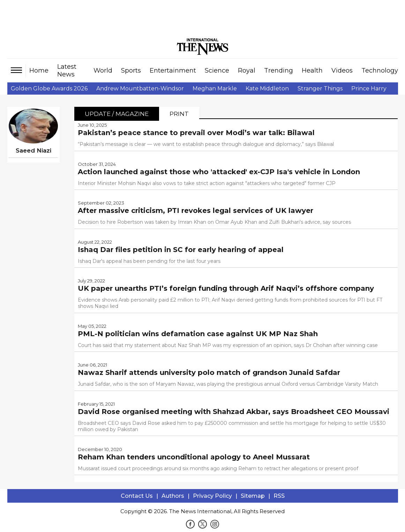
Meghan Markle (215, 88)
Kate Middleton (267, 88)
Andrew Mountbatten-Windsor (140, 88)
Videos (342, 71)
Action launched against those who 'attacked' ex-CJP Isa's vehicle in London (219, 172)
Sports (131, 71)
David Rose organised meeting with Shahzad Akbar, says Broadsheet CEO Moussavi (234, 412)
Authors (173, 496)
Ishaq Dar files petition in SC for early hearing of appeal (181, 250)
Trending (279, 71)
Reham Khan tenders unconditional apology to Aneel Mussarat (194, 457)
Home (39, 71)
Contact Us (137, 496)
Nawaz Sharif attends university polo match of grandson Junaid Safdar (209, 372)
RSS (279, 496)
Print (179, 114)
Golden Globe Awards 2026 (49, 88)
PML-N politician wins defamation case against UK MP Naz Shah (198, 334)
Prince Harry (369, 88)
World (103, 71)
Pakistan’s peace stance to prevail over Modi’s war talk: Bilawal (196, 133)
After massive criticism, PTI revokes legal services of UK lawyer (196, 210)
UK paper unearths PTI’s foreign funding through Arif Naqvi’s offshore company (226, 288)
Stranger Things (320, 88)
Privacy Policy (212, 496)
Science (217, 71)
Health (312, 71)
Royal (247, 71)
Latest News (67, 71)
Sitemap (253, 496)
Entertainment (173, 71)
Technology (380, 71)
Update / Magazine (117, 114)
